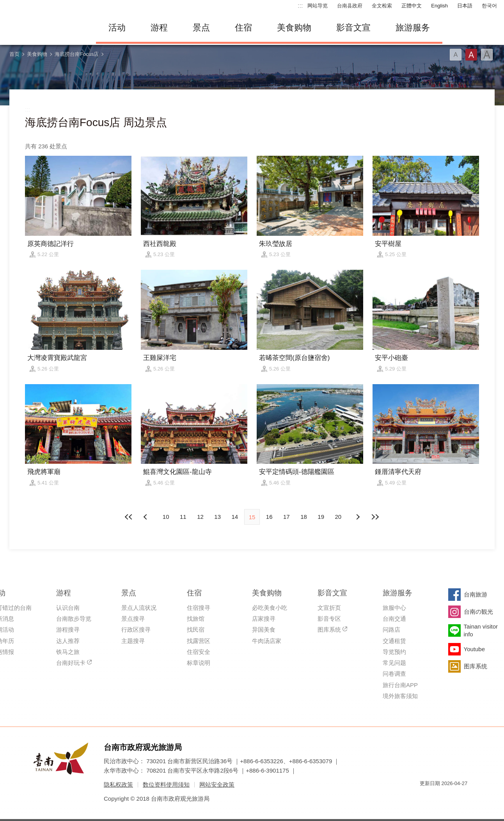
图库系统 (329, 630)
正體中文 (412, 6)
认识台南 (68, 608)
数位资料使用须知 (166, 784)
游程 (159, 28)
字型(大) (487, 55)
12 (200, 517)
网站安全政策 (217, 784)
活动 (117, 28)
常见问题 (394, 663)
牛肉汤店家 (267, 641)
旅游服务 (413, 28)
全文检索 (382, 6)
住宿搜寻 (199, 608)
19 (321, 517)
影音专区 (329, 619)
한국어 (489, 6)
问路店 (391, 630)
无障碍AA (453, 797)
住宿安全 (199, 652)
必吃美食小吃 (270, 608)
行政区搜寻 (136, 630)
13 (217, 517)
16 (269, 517)
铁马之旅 (68, 652)
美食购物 (294, 28)
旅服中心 (394, 608)
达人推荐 (68, 641)
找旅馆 (196, 619)
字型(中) (471, 55)
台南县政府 (350, 6)
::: (300, 6)
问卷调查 (394, 674)
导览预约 (394, 652)
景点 (201, 28)
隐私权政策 (118, 784)
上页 (358, 517)
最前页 (129, 517)
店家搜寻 (264, 619)
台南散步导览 (74, 619)
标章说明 (199, 663)
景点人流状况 (139, 608)
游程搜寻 (68, 630)
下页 (146, 517)
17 (287, 517)
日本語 (465, 6)
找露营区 (199, 641)
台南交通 (394, 619)
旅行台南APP (400, 685)
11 (183, 517)
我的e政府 (426, 797)
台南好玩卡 (71, 663)
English (439, 6)
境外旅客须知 (400, 696)
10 (166, 517)
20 (338, 517)
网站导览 (318, 6)
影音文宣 (353, 28)
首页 (14, 54)
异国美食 (264, 630)
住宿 (243, 28)
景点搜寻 (133, 619)
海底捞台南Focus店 (77, 54)
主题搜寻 (133, 641)
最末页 (375, 517)
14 (235, 517)
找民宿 (196, 630)
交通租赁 (394, 641)
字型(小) (456, 55)
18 (304, 517)
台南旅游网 (45, 28)
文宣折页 (329, 608)
